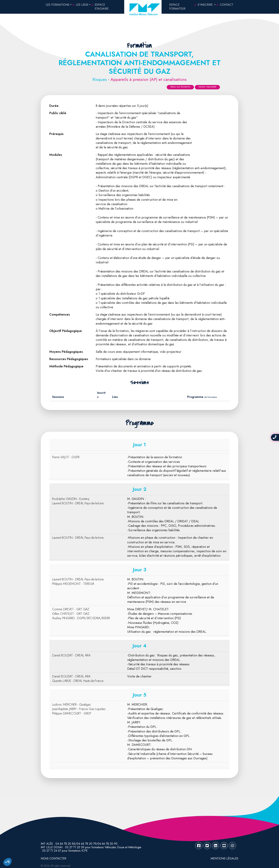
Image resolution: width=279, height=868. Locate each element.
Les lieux (82, 5)
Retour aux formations (180, 87)
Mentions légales (224, 859)
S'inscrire (206, 5)
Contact (227, 5)
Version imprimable (207, 87)
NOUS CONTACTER (53, 859)
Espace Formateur (177, 7)
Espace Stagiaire (102, 7)
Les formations (58, 5)
